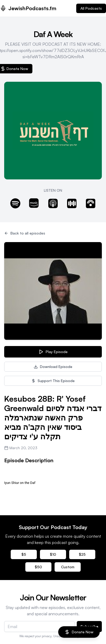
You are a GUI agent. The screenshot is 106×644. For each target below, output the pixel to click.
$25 (82, 554)
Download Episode (53, 367)
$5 (24, 554)
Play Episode (53, 352)
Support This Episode (53, 381)
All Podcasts (91, 8)
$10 (53, 554)
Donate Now (79, 632)
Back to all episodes (25, 233)
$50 (38, 567)
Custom (68, 567)
